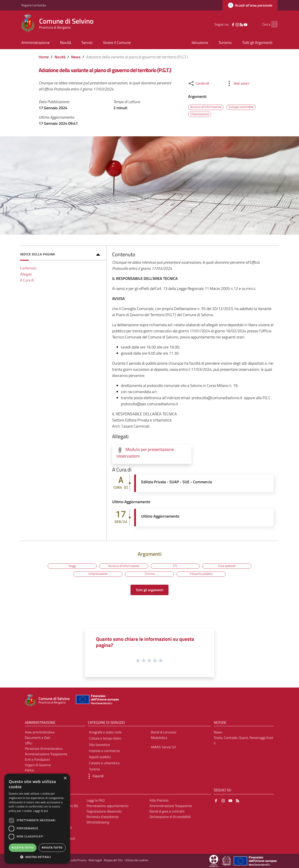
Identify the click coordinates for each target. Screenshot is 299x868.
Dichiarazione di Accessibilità (170, 817)
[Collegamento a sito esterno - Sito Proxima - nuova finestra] (214, 861)
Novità (60, 57)
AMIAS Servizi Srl (163, 747)
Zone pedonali (227, 566)
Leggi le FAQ (96, 800)
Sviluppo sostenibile (241, 107)
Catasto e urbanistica (104, 763)
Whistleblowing (98, 822)
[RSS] (235, 24)
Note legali (95, 860)
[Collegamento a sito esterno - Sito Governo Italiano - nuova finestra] (227, 861)
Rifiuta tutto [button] (52, 848)
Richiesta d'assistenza (103, 817)
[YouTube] (239, 24)
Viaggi (72, 566)
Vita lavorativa (99, 745)
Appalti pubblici (100, 757)
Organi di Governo (38, 765)
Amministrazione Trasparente (46, 754)
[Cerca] (272, 24)
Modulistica (159, 738)
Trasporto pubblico (201, 574)
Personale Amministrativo (44, 748)
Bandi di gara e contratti (167, 811)
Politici (30, 770)
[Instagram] (230, 24)
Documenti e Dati (37, 738)
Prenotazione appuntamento (107, 806)
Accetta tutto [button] (23, 848)
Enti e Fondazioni (37, 759)
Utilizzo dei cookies (136, 860)
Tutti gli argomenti (149, 590)
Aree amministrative (40, 732)
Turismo (150, 574)
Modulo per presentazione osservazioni (145, 453)
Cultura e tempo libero (105, 738)
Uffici (29, 743)
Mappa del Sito (113, 860)
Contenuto (28, 268)
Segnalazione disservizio (104, 811)
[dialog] (37, 819)
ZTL (175, 566)
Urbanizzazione (200, 114)
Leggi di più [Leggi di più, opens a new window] (41, 811)
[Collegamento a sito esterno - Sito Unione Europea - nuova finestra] (97, 701)
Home (44, 57)
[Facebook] (226, 24)
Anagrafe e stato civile (105, 732)
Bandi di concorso (163, 732)
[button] (95, 776)
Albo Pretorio (159, 800)
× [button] (65, 778)
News (76, 57)
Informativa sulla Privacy (71, 860)
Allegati (26, 274)
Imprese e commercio (104, 751)
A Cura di (27, 280)
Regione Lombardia (34, 5)
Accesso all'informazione (206, 107)
